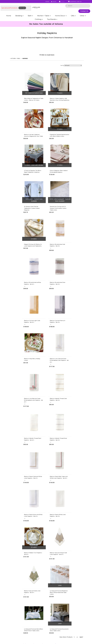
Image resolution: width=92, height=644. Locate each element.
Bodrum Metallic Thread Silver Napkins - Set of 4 (47, 336)
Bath (30, 17)
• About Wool (51, 610)
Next (82, 458)
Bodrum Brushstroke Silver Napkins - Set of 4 (71, 220)
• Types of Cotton (17, 587)
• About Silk (50, 607)
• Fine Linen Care (52, 577)
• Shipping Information (19, 580)
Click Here (22, 9)
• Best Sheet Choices (18, 590)
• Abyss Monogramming (54, 585)
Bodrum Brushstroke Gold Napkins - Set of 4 (21, 220)
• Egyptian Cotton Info (19, 605)
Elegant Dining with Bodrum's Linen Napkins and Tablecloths (72, 183)
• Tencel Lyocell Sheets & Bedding (58, 595)
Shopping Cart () (75, 2)
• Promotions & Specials (19, 577)
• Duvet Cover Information (20, 592)
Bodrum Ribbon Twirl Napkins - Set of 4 (22, 411)
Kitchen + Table (44, 17)
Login (49, 2)
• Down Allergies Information (21, 600)
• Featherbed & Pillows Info (55, 602)
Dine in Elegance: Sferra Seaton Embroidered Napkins (72, 145)
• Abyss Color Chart (53, 580)
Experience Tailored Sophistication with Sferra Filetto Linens (21, 146)
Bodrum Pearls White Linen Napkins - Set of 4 (71, 373)
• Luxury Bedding (52, 612)
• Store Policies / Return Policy (21, 585)
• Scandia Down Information (56, 615)
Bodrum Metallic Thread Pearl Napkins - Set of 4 (22, 336)
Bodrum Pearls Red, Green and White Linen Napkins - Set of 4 (22, 373)
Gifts (73, 17)
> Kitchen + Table (15, 67)
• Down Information (18, 597)
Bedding (19, 17)
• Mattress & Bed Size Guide (20, 620)
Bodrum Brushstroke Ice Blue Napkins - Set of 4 (47, 220)
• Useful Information (18, 622)
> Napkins (25, 67)
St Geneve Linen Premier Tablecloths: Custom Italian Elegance (21, 183)
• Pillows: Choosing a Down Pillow (22, 612)
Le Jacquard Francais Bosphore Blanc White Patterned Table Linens (22, 450)
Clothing (39, 21)
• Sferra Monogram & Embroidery (57, 587)
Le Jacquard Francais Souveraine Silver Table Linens (72, 449)
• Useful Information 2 (18, 625)
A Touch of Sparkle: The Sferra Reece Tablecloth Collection (47, 145)
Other (83, 17)
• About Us (15, 582)
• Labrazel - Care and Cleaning (56, 620)
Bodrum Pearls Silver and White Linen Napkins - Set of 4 (47, 373)
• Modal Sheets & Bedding (55, 600)
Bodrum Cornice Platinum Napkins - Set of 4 (46, 258)
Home (42, 2)
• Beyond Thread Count (19, 617)
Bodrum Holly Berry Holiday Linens (71, 258)
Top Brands (52, 21)
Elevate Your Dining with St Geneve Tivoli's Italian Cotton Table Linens (47, 183)
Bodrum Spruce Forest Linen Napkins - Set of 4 (71, 411)
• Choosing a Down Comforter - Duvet (24, 615)
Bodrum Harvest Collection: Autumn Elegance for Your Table (71, 108)
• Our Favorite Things (18, 607)
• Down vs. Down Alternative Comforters (25, 595)
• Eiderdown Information (55, 605)
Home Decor (61, 17)
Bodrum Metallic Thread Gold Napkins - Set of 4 (71, 296)
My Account (58, 2)
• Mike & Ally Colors (53, 582)
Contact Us (85, 12)
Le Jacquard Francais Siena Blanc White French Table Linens (46, 450)
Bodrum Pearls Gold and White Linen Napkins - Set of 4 (72, 336)
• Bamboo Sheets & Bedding (56, 597)
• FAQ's (49, 592)
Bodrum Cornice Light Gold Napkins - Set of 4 (21, 258)
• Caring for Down (17, 602)
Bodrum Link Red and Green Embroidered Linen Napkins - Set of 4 (47, 297)
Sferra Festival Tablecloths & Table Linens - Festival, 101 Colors (21, 108)
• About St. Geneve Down (55, 617)
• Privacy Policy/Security (54, 590)
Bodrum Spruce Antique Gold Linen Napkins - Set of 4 (47, 411)
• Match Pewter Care (53, 622)
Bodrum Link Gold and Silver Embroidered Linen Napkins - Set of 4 (22, 297)
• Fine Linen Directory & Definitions (23, 610)
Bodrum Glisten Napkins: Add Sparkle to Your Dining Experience (47, 108)
